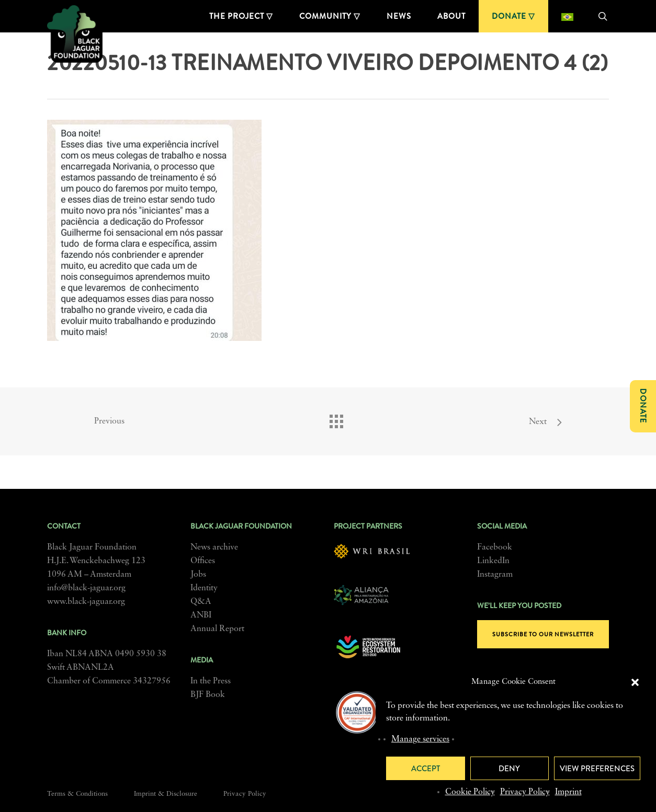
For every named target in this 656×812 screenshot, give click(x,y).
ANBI (201, 615)
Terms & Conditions (77, 794)
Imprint (568, 792)
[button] (635, 682)
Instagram (495, 575)
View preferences (597, 769)
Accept (426, 769)
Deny (509, 769)
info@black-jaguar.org (86, 588)
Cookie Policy (470, 792)
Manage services (420, 739)
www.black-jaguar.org (86, 602)
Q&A (201, 602)
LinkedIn (493, 561)
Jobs (198, 575)
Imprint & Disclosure (166, 794)
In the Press (211, 681)
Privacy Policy (525, 792)
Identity (204, 588)
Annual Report (217, 629)
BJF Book (208, 695)
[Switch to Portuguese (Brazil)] (567, 16)
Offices (203, 561)
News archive (214, 547)
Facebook (495, 547)
